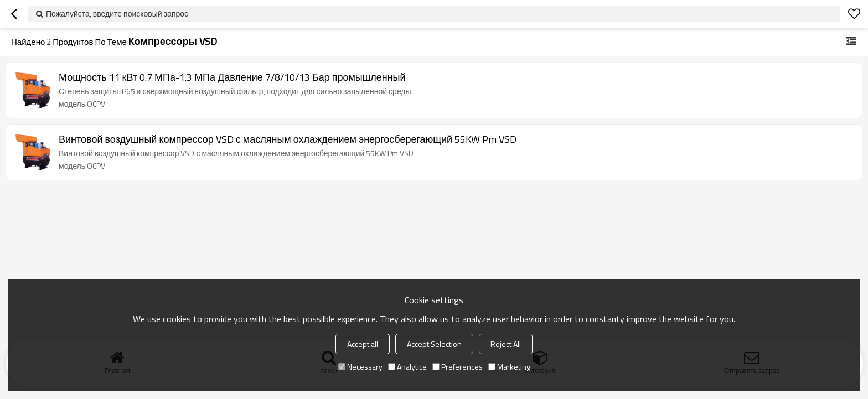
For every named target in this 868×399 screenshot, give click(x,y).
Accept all (363, 344)
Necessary (360, 367)
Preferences (458, 367)
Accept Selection (434, 344)
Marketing (509, 367)
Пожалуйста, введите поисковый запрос (117, 14)
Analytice (407, 367)
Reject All (506, 344)
